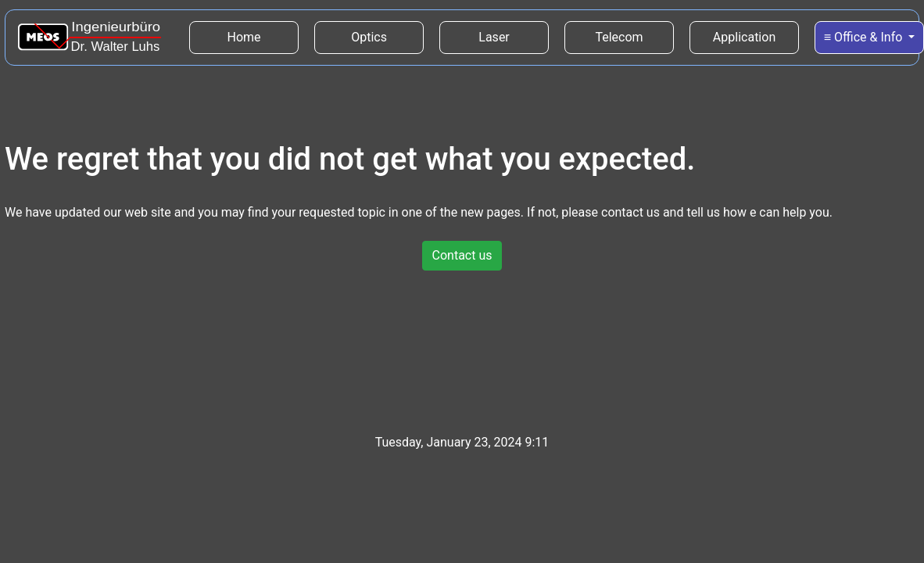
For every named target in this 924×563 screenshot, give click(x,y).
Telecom (619, 37)
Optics (369, 37)
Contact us (462, 255)
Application (744, 37)
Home (263, 36)
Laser (494, 37)
